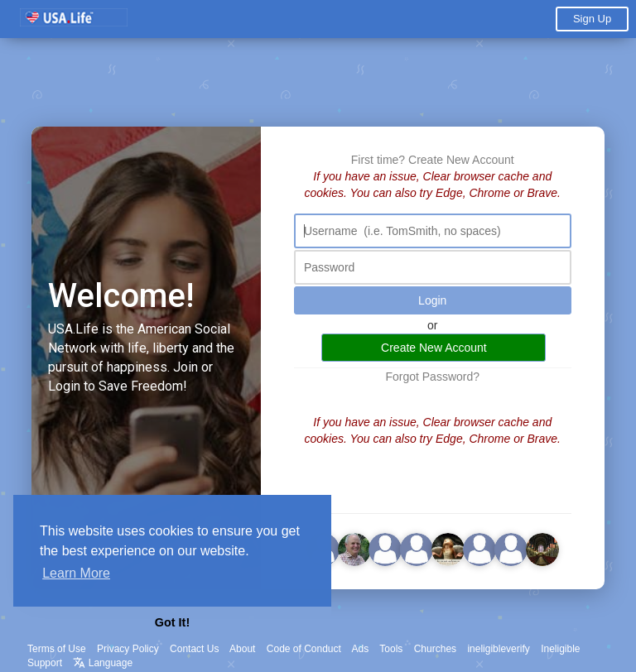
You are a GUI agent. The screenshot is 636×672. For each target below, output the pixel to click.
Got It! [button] (172, 622)
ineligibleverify (498, 649)
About (242, 649)
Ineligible (560, 649)
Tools (391, 649)
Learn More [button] (76, 573)
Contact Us (194, 649)
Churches (435, 649)
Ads (361, 649)
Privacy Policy (128, 649)
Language (103, 663)
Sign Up (592, 19)
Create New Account (461, 160)
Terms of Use (57, 649)
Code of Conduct (304, 649)
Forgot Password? (432, 377)
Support (45, 663)
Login (432, 300)
